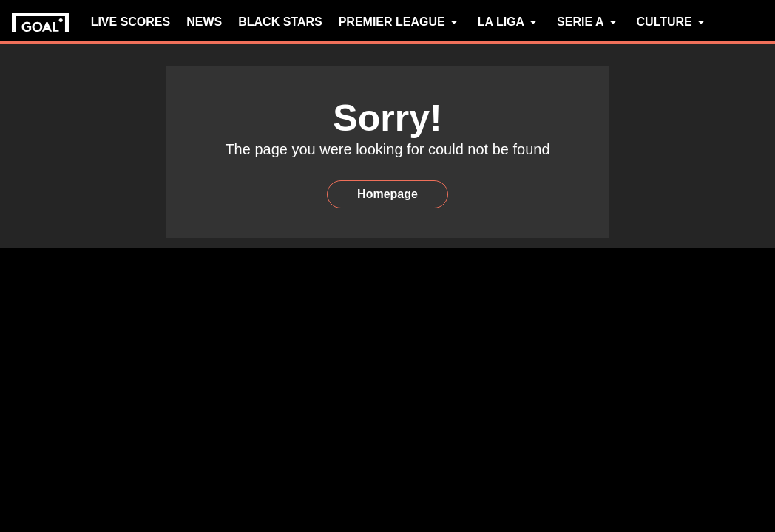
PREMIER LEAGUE (400, 22)
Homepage (387, 194)
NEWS (204, 22)
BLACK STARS (280, 22)
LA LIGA (509, 22)
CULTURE (673, 22)
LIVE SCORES (131, 22)
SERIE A (588, 22)
